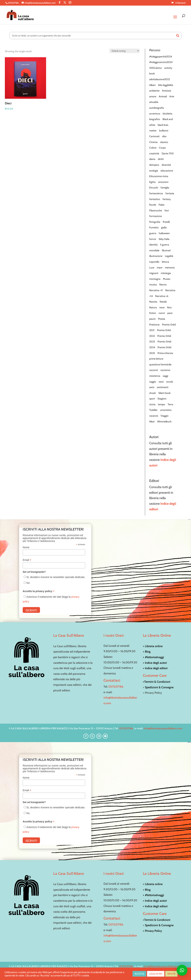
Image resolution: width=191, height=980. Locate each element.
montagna (155, 279)
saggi (165, 376)
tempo (161, 404)
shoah (153, 393)
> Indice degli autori (155, 663)
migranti (154, 273)
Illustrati (166, 250)
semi (152, 387)
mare (160, 268)
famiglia (165, 188)
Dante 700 (168, 153)
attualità (154, 102)
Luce (152, 268)
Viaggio (165, 416)
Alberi (152, 85)
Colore (153, 148)
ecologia (154, 171)
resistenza (155, 376)
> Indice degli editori (155, 668)
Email (27, 560)
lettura (165, 262)
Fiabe (161, 205)
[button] (182, 970)
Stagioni (162, 399)
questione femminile (160, 364)
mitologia (166, 273)
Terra (170, 404)
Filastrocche (156, 210)
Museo (167, 279)
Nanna (163, 284)
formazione (156, 216)
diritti (161, 159)
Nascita (153, 302)
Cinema (153, 142)
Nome (26, 547)
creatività (154, 153)
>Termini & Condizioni (157, 682)
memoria (170, 268)
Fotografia (155, 222)
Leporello (154, 262)
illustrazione (156, 256)
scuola (170, 382)
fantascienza (156, 193)
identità (153, 245)
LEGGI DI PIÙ (156, 974)
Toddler (153, 410)
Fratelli (166, 222)
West (152, 421)
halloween (164, 233)
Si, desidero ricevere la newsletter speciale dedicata (55, 577)
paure (152, 319)
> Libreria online (153, 646)
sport (152, 399)
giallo (164, 227)
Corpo (162, 148)
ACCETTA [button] (139, 974)
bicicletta (168, 114)
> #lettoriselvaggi (153, 657)
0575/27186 (116, 687)
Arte (172, 96)
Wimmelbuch (164, 421)
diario (152, 159)
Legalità (169, 256)
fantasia (170, 193)
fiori (167, 210)
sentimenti (163, 387)
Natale (163, 302)
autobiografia (157, 108)
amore (153, 96)
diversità (166, 165)
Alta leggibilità (166, 85)
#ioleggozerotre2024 (161, 62)
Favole (153, 205)
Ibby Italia (164, 239)
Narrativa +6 (162, 296)
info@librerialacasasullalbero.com (163, 728)
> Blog (147, 652)
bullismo (164, 131)
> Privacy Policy (152, 931)
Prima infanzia (165, 353)
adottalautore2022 (159, 79)
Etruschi (154, 188)
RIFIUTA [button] (171, 974)
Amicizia (167, 91)
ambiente (154, 91)
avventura (155, 114)
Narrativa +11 (156, 290)
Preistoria (154, 325)
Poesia (162, 319)
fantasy (167, 199)
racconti (154, 370)
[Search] (178, 36)
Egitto (152, 182)
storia (152, 404)
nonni (162, 313)
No (28, 583)
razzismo (165, 370)
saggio (153, 382)
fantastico (155, 199)
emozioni (163, 182)
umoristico (166, 410)
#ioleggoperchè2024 (161, 57)
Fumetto (154, 227)
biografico (155, 119)
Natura (153, 307)
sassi (161, 382)
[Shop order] (124, 51)
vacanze (154, 416)
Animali (163, 96)
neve (162, 307)
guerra (153, 233)
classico (164, 142)
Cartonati (154, 136)
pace (170, 313)
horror (153, 239)
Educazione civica (159, 176)
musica (153, 284)
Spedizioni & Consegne (159, 687)
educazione (167, 171)
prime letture (156, 359)
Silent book (164, 393)
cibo (164, 136)
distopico (154, 165)
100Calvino (156, 68)
